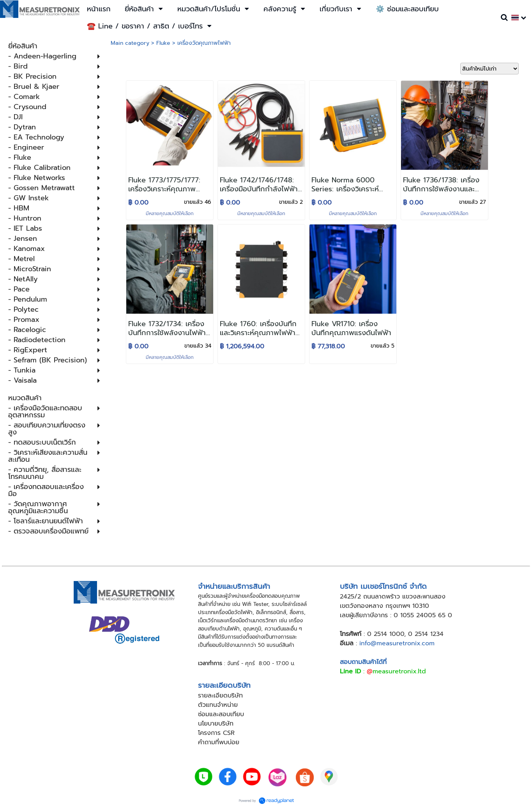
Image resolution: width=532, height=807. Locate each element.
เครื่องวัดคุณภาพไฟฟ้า (204, 43)
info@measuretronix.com (397, 643)
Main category (130, 43)
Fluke (163, 43)
